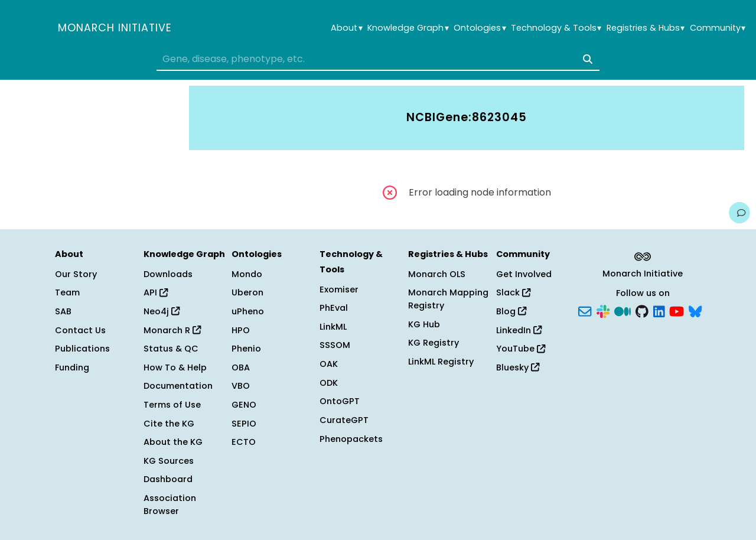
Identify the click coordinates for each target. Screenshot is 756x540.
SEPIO (244, 424)
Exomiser (339, 289)
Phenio (246, 349)
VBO (241, 386)
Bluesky (518, 367)
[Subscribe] (585, 311)
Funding (72, 367)
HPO (241, 330)
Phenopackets (351, 439)
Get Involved (524, 274)
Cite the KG (169, 424)
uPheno (248, 311)
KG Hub (424, 324)
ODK (329, 383)
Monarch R (172, 330)
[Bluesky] (695, 311)
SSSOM (335, 345)
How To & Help (175, 367)
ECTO (244, 442)
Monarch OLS (437, 274)
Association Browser (170, 505)
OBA (241, 367)
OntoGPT (340, 401)
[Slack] (603, 311)
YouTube (521, 349)
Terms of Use (172, 405)
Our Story (76, 274)
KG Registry (434, 343)
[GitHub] (642, 311)
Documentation (178, 386)
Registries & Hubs (646, 28)
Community (718, 28)
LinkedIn (519, 330)
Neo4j (162, 311)
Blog (511, 311)
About (346, 28)
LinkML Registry (441, 362)
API (156, 292)
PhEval (334, 308)
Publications (82, 349)
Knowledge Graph (408, 28)
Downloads (168, 274)
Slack (513, 292)
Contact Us (80, 330)
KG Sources (169, 461)
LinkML (333, 327)
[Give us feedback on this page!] (739, 213)
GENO (244, 405)
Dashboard (168, 479)
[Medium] (623, 311)
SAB (63, 311)
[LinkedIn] (659, 311)
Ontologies (480, 28)
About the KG (173, 442)
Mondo (247, 274)
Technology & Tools (556, 28)
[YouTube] (677, 311)
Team (67, 292)
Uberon (247, 292)
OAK (329, 364)
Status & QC (171, 349)
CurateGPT (344, 420)
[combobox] (378, 59)
